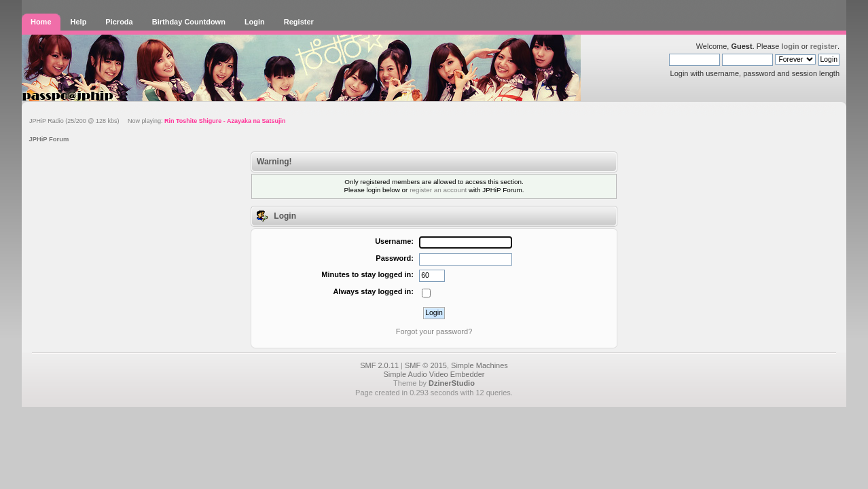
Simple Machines (480, 365)
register (824, 46)
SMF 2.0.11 (379, 365)
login (790, 46)
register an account (438, 190)
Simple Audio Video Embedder (434, 374)
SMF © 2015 (426, 365)
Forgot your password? (434, 331)
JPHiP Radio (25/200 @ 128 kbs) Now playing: (158, 121)
